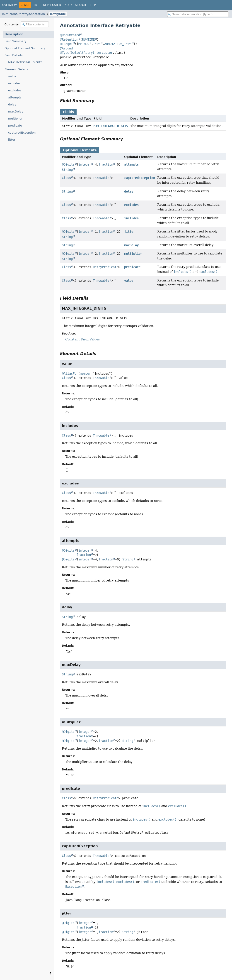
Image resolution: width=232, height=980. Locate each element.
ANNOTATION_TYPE (118, 44)
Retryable (58, 14)
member (85, 374)
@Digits (68, 164)
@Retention (69, 39)
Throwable (101, 178)
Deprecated (52, 5)
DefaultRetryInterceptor (92, 53)
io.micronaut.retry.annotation (23, 14)
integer (85, 164)
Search (80, 5)
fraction (106, 164)
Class (66, 178)
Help (92, 5)
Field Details (14, 55)
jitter (12, 140)
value (12, 76)
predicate (15, 126)
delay (12, 104)
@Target (66, 44)
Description (14, 34)
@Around (66, 48)
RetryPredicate (106, 267)
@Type (65, 53)
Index (68, 5)
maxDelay (16, 111)
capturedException (22, 133)
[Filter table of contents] (35, 24)
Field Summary (16, 41)
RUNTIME (88, 39)
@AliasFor (70, 374)
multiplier (15, 119)
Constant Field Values (82, 339)
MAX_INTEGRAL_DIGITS (25, 62)
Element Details (16, 69)
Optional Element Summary (25, 48)
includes (14, 83)
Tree (37, 5)
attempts (15, 97)
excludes (15, 90)
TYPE (97, 44)
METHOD (84, 44)
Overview (10, 5)
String (67, 170)
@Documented (70, 35)
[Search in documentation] (198, 14)
